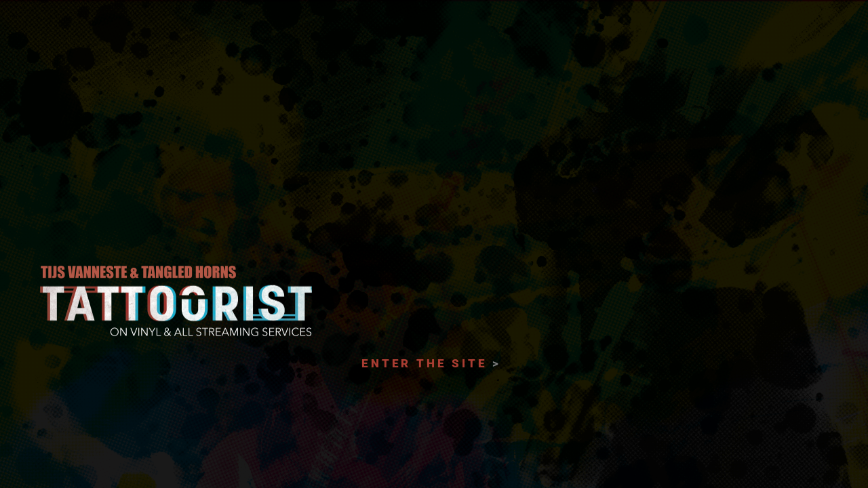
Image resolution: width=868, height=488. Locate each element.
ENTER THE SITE (424, 363)
